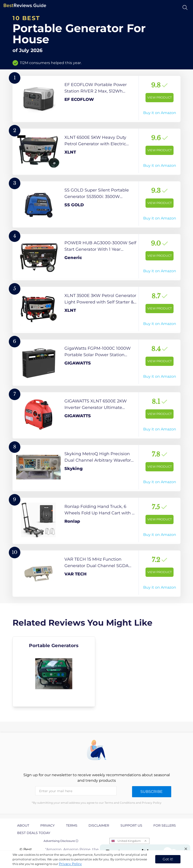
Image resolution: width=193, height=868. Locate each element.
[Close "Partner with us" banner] (186, 849)
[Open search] (185, 8)
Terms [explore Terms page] (72, 825)
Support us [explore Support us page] (131, 825)
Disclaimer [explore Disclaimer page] (99, 825)
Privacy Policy (70, 864)
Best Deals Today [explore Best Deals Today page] (34, 833)
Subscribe (152, 792)
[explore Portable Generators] (54, 672)
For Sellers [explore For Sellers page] (165, 825)
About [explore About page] (23, 825)
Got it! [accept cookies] (168, 859)
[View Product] (96, 99)
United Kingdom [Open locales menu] (129, 841)
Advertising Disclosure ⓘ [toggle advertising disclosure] (61, 841)
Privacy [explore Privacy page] (47, 825)
